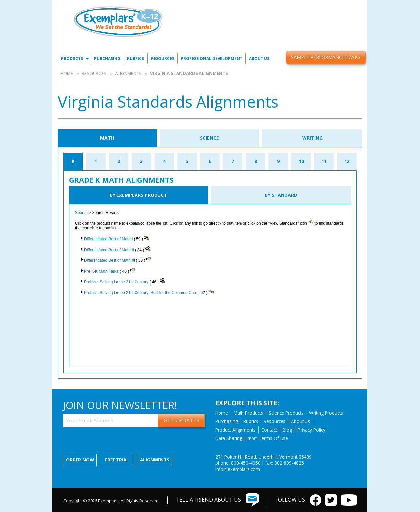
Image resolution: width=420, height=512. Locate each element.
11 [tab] (324, 161)
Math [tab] (107, 138)
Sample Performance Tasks (326, 57)
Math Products (248, 413)
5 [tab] (187, 161)
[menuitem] (279, 5)
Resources (163, 59)
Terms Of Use (268, 438)
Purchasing (107, 59)
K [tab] (73, 161)
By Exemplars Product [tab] (138, 195)
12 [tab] (347, 161)
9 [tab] (278, 161)
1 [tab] (96, 161)
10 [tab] (301, 161)
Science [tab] (210, 138)
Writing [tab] (312, 138)
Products (72, 59)
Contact (269, 430)
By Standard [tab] (281, 195)
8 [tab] (256, 161)
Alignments (128, 73)
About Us (259, 59)
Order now (80, 460)
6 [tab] (210, 161)
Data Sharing (229, 438)
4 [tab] (164, 161)
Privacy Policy (311, 430)
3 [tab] (141, 161)
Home (67, 73)
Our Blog (308, 5)
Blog (287, 430)
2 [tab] (119, 161)
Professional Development (212, 59)
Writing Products (326, 413)
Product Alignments (235, 430)
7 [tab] (233, 161)
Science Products (286, 413)
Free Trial (117, 460)
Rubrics (136, 59)
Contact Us (279, 5)
